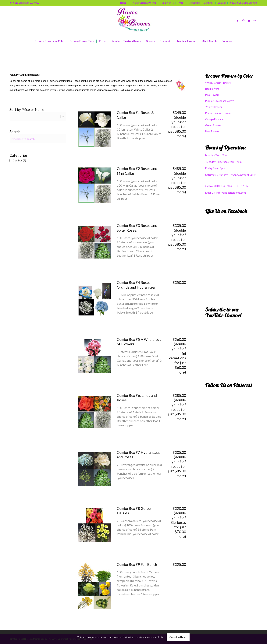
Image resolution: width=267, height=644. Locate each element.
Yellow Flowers (214, 107)
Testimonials (193, 3)
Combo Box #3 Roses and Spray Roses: (137, 228)
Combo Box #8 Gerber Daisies (134, 511)
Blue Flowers (212, 131)
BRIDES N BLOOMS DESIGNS (244, 3)
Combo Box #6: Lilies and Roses (137, 398)
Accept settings (178, 637)
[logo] (133, 21)
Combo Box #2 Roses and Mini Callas (137, 171)
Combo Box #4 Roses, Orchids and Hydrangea (136, 285)
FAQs (180, 3)
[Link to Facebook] (238, 21)
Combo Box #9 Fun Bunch (137, 564)
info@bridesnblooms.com (231, 193)
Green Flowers (213, 125)
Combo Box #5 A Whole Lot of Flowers (139, 342)
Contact (222, 3)
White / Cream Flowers (218, 83)
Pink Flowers (212, 95)
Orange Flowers (214, 119)
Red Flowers (212, 89)
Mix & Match (25, 55)
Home (123, 3)
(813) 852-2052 (224, 186)
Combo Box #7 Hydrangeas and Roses (139, 455)
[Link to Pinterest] (243, 21)
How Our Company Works (143, 3)
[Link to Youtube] (249, 21)
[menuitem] (123, 3)
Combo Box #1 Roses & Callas (135, 115)
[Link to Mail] (255, 21)
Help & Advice (167, 3)
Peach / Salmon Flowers (218, 113)
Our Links (209, 3)
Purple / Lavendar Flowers (220, 101)
